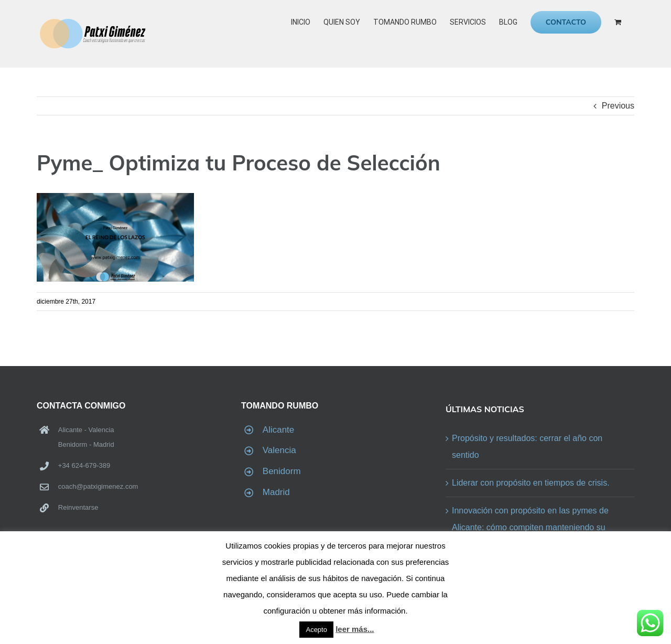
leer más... (355, 629)
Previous (618, 106)
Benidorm (282, 471)
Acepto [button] (316, 630)
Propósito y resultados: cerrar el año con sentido (527, 447)
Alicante (278, 430)
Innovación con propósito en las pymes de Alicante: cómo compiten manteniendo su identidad (530, 527)
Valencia (279, 450)
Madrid (276, 492)
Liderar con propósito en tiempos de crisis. (531, 483)
